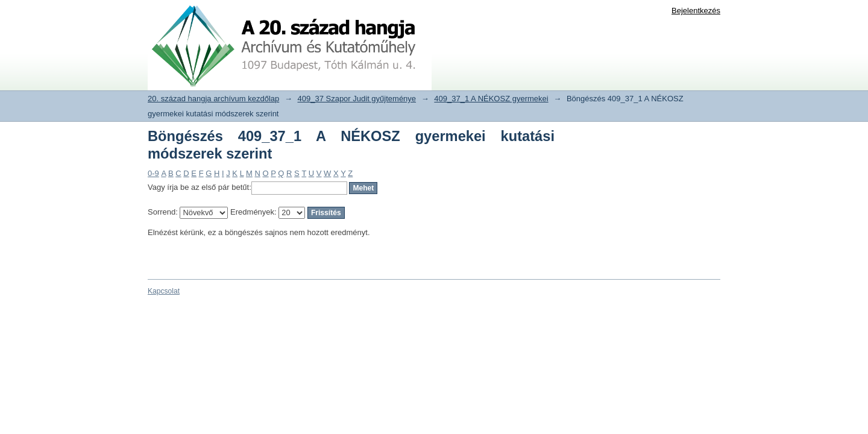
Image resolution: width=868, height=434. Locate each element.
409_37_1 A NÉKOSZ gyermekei (491, 99)
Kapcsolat (164, 291)
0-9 (153, 173)
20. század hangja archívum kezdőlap (213, 99)
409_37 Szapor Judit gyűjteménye (357, 99)
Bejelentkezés (696, 11)
